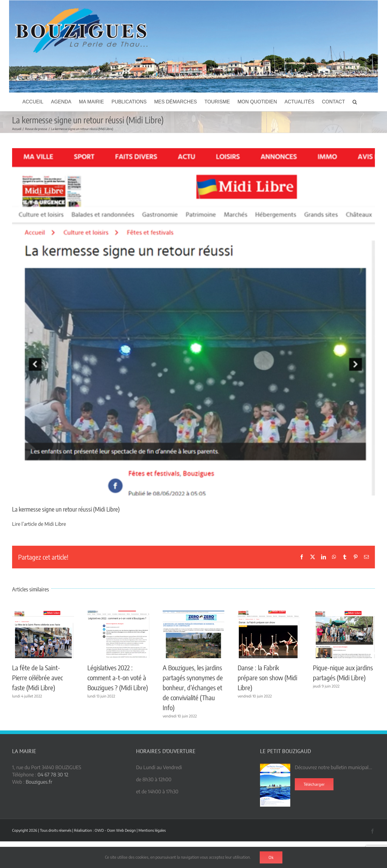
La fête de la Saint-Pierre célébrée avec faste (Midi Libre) (37, 678)
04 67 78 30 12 (53, 775)
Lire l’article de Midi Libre (39, 524)
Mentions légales (152, 830)
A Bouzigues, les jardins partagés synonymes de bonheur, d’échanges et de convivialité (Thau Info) (193, 688)
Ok (271, 857)
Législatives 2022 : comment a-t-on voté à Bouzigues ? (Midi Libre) (118, 678)
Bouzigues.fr (39, 782)
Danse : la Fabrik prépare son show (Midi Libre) (267, 678)
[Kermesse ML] (193, 322)
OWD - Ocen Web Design (115, 830)
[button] (355, 102)
